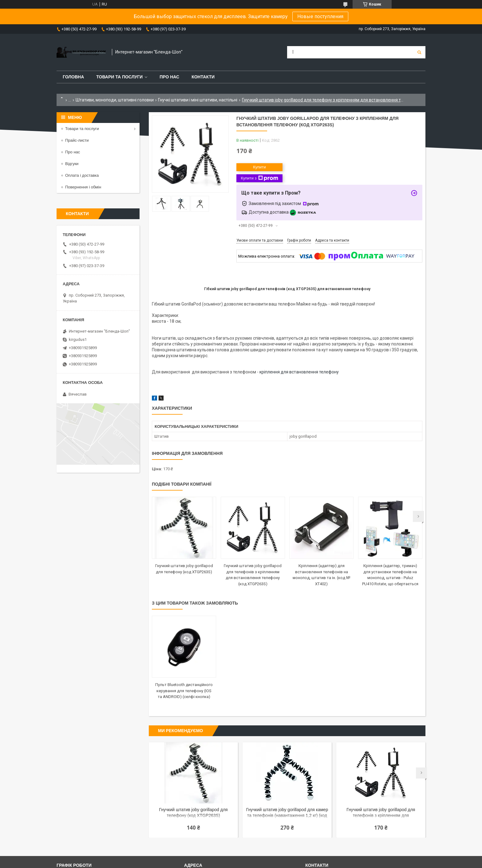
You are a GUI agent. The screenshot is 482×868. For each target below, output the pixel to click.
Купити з (259, 178)
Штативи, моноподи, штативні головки (115, 100)
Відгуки (72, 164)
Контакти (203, 77)
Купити (259, 167)
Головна (73, 77)
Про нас (169, 77)
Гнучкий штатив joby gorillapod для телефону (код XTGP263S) (194, 813)
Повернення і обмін (83, 187)
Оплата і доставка (82, 175)
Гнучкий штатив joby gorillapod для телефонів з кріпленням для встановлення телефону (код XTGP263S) (381, 813)
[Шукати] (419, 52)
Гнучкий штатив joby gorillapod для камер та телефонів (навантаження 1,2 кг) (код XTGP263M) (287, 813)
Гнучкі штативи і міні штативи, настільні (198, 100)
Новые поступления (320, 16)
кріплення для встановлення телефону (299, 372)
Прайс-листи (77, 140)
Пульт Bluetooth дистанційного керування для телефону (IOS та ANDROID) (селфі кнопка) (184, 691)
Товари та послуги (119, 77)
